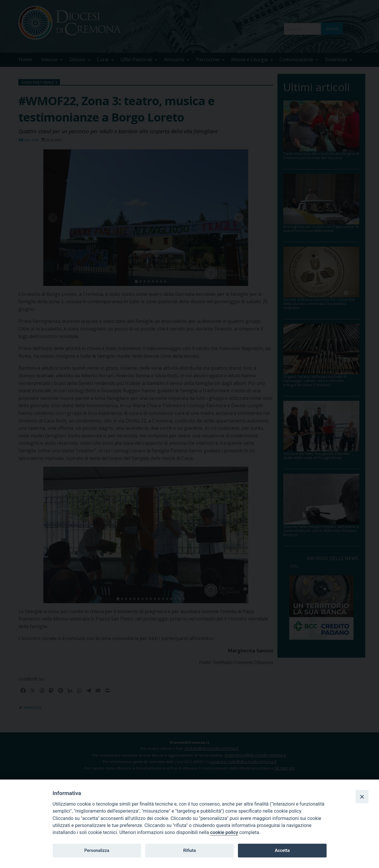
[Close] (362, 797)
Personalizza (97, 850)
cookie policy (224, 832)
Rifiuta (189, 850)
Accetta (282, 850)
